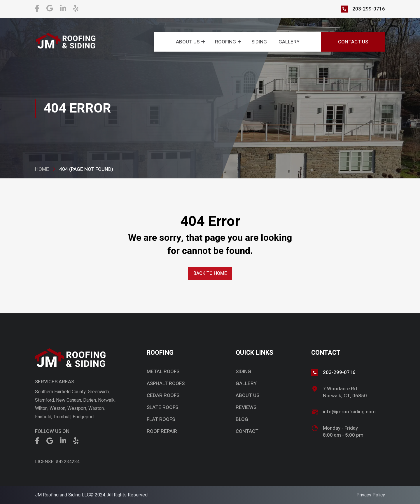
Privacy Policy (371, 495)
